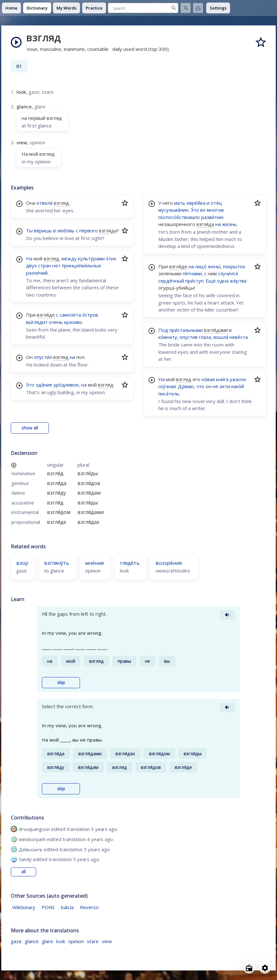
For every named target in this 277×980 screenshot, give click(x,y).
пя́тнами (192, 273)
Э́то (30, 385)
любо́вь (66, 230)
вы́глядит (37, 322)
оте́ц (216, 203)
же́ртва (238, 281)
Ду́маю (186, 386)
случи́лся (228, 273)
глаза (205, 337)
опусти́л (43, 357)
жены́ (214, 266)
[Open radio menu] (249, 968)
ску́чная (167, 386)
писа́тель (169, 394)
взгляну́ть (57, 563)
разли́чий (37, 273)
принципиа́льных (82, 265)
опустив (189, 337)
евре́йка (196, 203)
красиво (73, 322)
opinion (76, 941)
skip (61, 682)
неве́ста (239, 337)
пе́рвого (89, 230)
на (73, 357)
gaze (16, 941)
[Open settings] (265, 968)
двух (31, 265)
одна (223, 281)
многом (215, 210)
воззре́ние (169, 563)
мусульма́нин (173, 210)
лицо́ (201, 266)
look (61, 941)
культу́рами (91, 258)
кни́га (222, 379)
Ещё (211, 281)
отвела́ (44, 203)
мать (180, 203)
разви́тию (212, 217)
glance (32, 941)
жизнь (229, 224)
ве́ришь (43, 230)
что (200, 386)
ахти (225, 386)
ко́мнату (168, 337)
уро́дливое (66, 385)
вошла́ (221, 337)
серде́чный (171, 281)
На (29, 258)
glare (47, 941)
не (215, 386)
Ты (29, 230)
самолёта (70, 315)
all (23, 872)
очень (56, 322)
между (69, 258)
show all (30, 428)
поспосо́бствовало (179, 217)
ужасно (238, 379)
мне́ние (95, 563)
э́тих (111, 258)
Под (163, 330)
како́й (238, 386)
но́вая (208, 379)
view (107, 941)
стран (45, 265)
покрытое (234, 266)
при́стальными (186, 330)
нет (56, 265)
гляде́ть (130, 563)
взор (22, 563)
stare (93, 941)
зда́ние (44, 385)
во (203, 210)
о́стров (90, 315)
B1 (19, 66)
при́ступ (194, 281)
